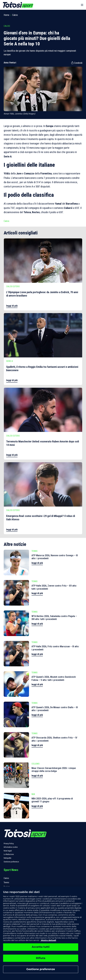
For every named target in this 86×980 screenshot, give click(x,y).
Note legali (8, 851)
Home (6, 15)
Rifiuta (41, 958)
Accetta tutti (41, 947)
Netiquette (7, 858)
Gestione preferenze (11, 862)
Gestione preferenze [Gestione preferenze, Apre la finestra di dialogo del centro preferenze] (41, 969)
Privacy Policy (9, 844)
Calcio (15, 15)
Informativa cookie (11, 847)
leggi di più (12, 306)
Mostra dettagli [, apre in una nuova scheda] (48, 940)
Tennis (6, 883)
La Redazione (9, 854)
